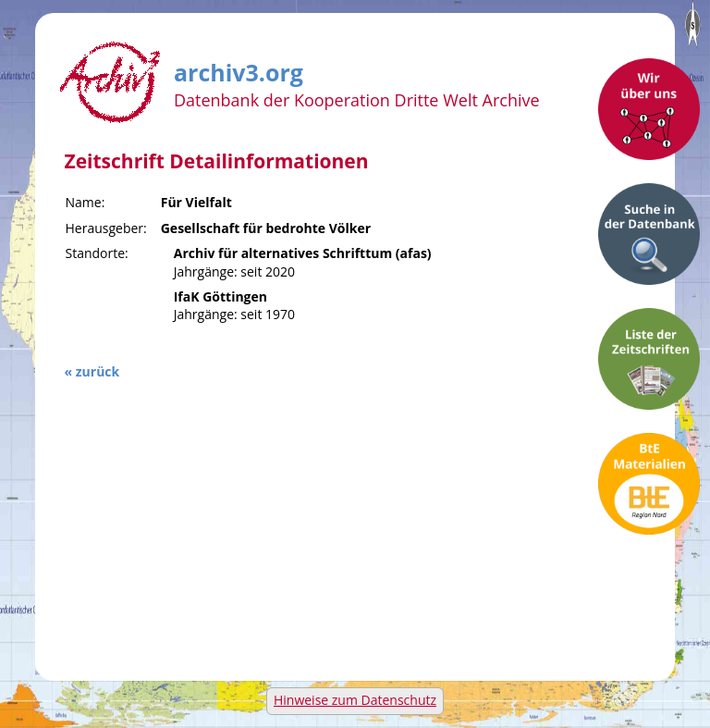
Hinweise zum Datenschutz (355, 700)
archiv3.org (239, 69)
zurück (98, 371)
